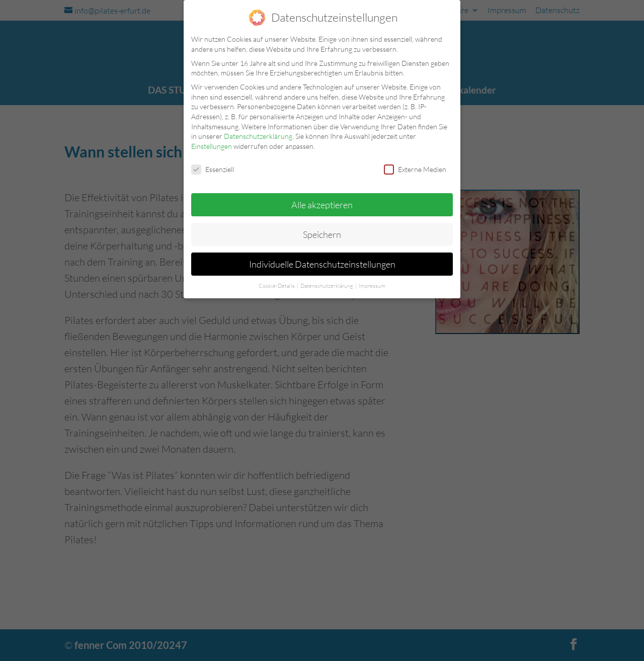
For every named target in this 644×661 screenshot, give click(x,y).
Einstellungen (212, 146)
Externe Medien (415, 169)
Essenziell (213, 169)
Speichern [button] (322, 234)
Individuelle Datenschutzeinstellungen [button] (322, 264)
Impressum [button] (372, 286)
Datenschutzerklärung (258, 136)
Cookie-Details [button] (277, 286)
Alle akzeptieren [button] (322, 205)
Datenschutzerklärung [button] (327, 286)
